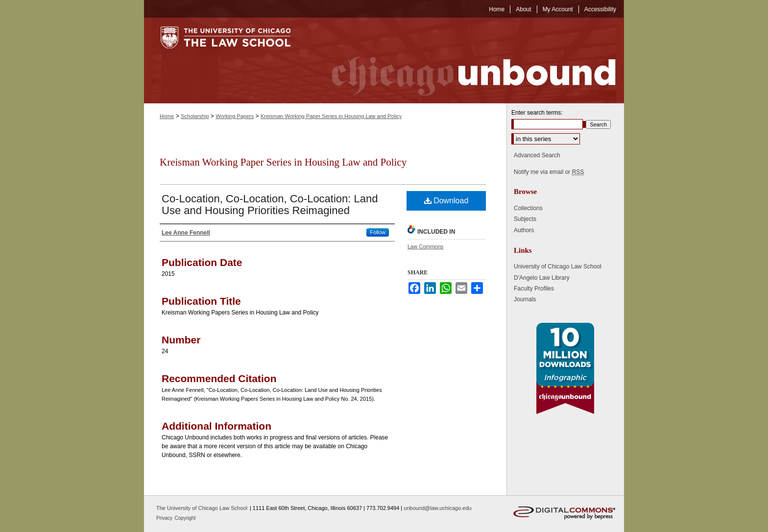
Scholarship (195, 116)
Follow (378, 232)
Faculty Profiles (534, 289)
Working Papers (235, 116)
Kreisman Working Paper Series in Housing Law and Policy (331, 116)
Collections (528, 208)
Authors (524, 230)
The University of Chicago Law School (202, 508)
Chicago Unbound (465, 60)
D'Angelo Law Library (542, 278)
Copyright (185, 518)
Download (446, 201)
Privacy (165, 518)
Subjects (525, 219)
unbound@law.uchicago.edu (437, 508)
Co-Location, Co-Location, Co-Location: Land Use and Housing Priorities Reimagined (270, 205)
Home (167, 116)
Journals (525, 299)
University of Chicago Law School (558, 266)
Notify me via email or (549, 172)
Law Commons (425, 246)
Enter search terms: (537, 113)
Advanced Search (537, 155)
